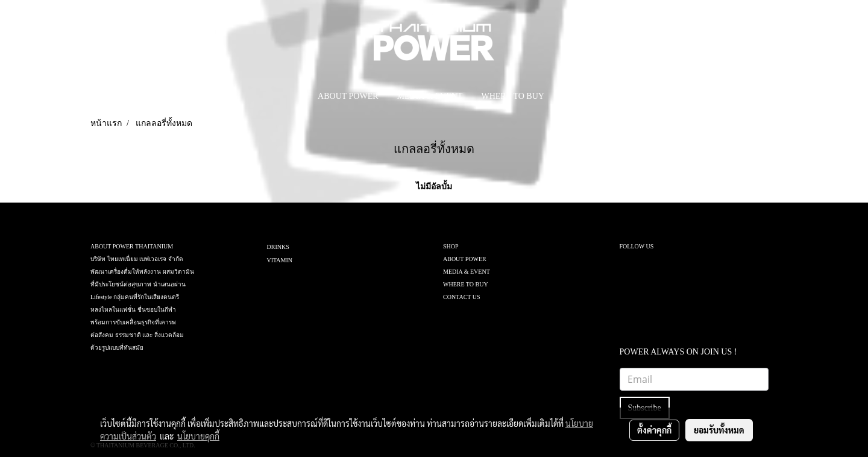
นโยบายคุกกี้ (198, 436)
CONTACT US (462, 297)
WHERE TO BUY (512, 96)
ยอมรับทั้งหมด (719, 430)
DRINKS (278, 247)
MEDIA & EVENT (430, 96)
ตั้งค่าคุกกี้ (654, 430)
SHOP (451, 246)
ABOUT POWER (348, 96)
